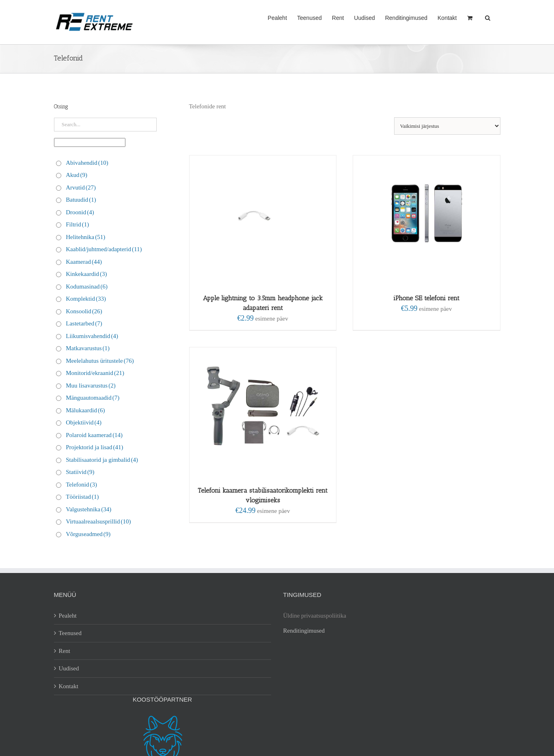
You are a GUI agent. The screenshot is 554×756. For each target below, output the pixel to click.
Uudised (69, 668)
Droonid (80, 212)
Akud (77, 175)
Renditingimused (304, 631)
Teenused (70, 633)
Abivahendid (87, 163)
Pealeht (68, 616)
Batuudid (81, 200)
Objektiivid (84, 422)
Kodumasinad (87, 286)
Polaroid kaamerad (94, 435)
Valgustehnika (88, 509)
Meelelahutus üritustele (100, 361)
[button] (488, 17)
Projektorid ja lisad (94, 447)
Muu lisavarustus (91, 386)
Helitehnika (85, 237)
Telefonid (81, 485)
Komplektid (86, 299)
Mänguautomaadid (93, 398)
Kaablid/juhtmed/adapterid (104, 249)
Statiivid (80, 472)
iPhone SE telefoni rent (426, 298)
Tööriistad (82, 497)
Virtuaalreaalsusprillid (98, 521)
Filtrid (77, 224)
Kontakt (69, 686)
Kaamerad (84, 262)
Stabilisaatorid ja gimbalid (102, 460)
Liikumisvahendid (92, 336)
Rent (65, 651)
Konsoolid (84, 311)
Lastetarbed (84, 323)
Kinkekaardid (86, 274)
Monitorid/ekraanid (95, 373)
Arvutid (81, 187)
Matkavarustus (88, 348)
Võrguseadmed (88, 534)
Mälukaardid (85, 410)
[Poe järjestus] (447, 126)
